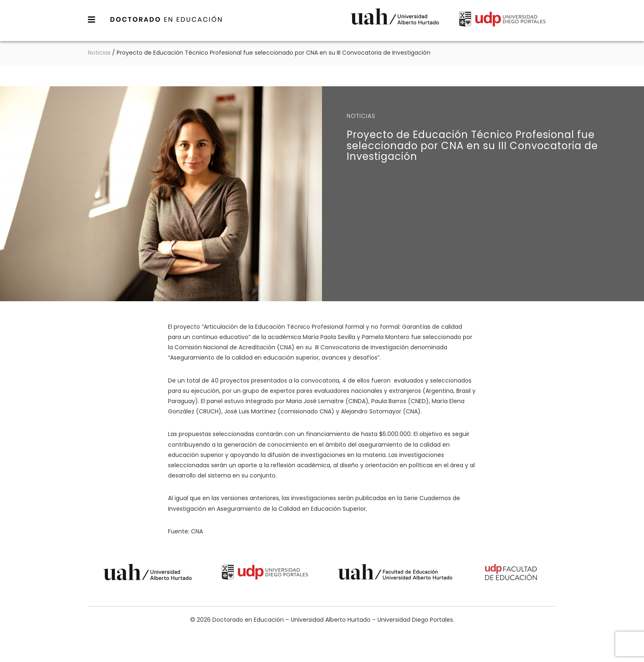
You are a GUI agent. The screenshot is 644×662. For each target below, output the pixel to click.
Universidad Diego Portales (502, 20)
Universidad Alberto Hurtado (395, 20)
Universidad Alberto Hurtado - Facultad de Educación (395, 573)
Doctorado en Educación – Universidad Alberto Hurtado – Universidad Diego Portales (166, 19)
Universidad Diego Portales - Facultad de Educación (511, 573)
